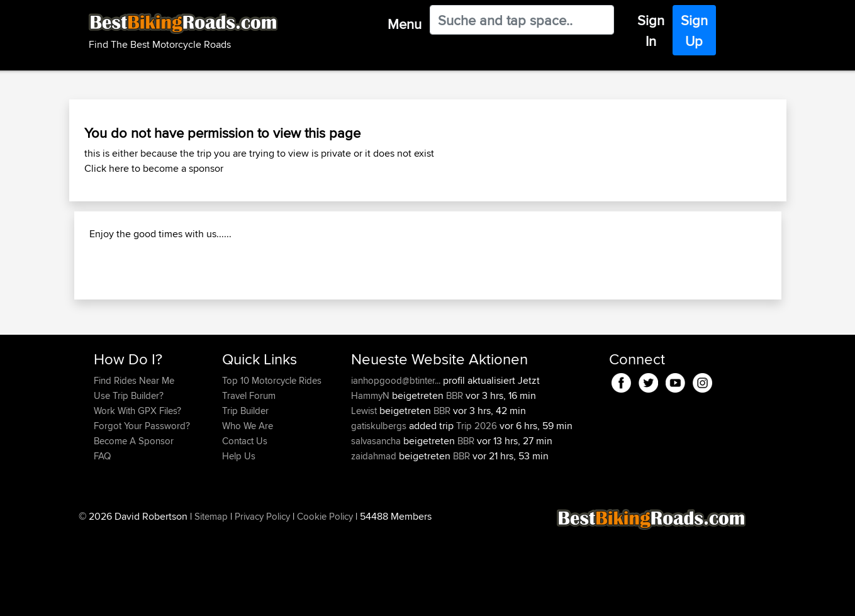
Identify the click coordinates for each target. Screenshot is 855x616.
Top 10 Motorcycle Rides (272, 462)
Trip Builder (245, 492)
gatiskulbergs (380, 507)
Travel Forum (249, 477)
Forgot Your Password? (142, 507)
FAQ (102, 537)
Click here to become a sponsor (154, 168)
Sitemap (211, 597)
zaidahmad (375, 537)
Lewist (365, 492)
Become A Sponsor (134, 522)
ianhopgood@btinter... (396, 462)
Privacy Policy (262, 597)
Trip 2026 (477, 507)
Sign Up (694, 31)
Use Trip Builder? (129, 477)
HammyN (372, 477)
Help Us (239, 537)
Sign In (651, 31)
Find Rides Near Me (134, 462)
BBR (455, 477)
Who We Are (248, 507)
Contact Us (245, 522)
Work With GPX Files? (137, 492)
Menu (405, 24)
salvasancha (377, 522)
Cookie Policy (325, 597)
